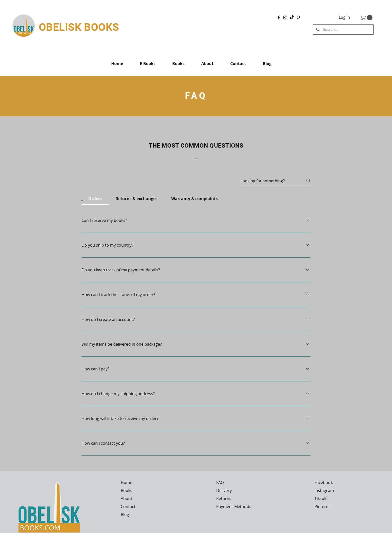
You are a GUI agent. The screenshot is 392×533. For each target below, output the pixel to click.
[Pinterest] (298, 18)
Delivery (224, 490)
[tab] (95, 199)
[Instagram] (285, 18)
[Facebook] (279, 18)
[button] (367, 18)
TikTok (320, 498)
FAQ (220, 482)
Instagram (324, 490)
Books (127, 490)
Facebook (324, 482)
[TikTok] (292, 18)
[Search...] (343, 30)
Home (127, 482)
